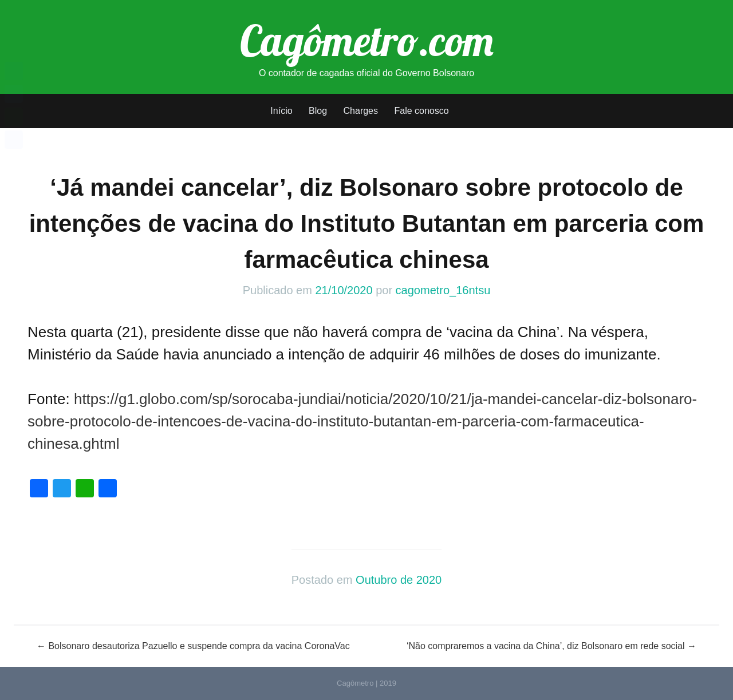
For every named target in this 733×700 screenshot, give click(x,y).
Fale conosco (421, 111)
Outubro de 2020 (399, 580)
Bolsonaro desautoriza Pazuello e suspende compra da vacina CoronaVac (193, 646)
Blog (318, 111)
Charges (361, 111)
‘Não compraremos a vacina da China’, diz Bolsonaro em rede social (551, 646)
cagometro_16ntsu (443, 290)
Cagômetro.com (367, 40)
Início (281, 111)
